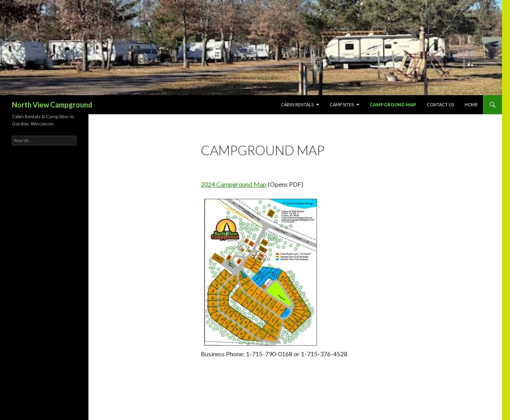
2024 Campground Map (234, 184)
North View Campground (52, 105)
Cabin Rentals (297, 105)
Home (471, 105)
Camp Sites (342, 105)
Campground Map (393, 105)
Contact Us (440, 105)
